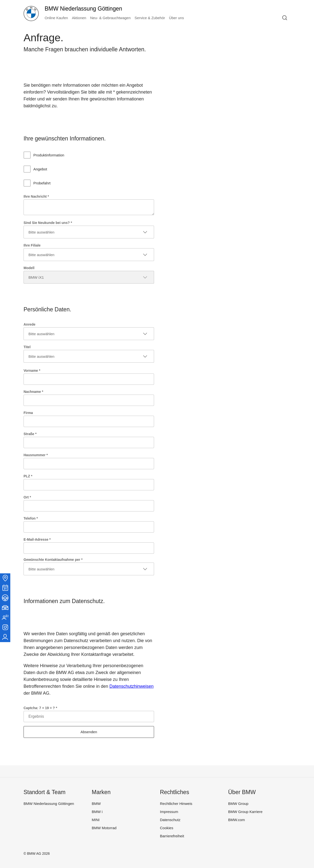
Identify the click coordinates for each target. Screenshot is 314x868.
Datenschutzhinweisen (131, 686)
